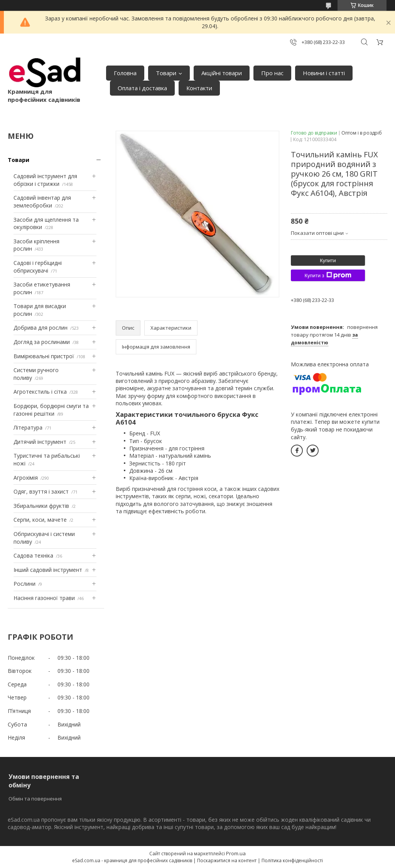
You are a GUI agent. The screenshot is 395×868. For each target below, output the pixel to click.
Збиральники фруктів (41, 506)
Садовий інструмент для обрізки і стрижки (45, 180)
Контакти (199, 88)
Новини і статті (324, 73)
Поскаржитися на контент (227, 860)
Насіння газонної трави (44, 598)
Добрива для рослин (41, 328)
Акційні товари (222, 73)
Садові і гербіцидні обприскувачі (38, 267)
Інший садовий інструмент (48, 570)
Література (28, 427)
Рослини (24, 584)
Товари (166, 73)
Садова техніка (33, 555)
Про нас (272, 73)
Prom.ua (236, 853)
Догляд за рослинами (42, 342)
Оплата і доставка (142, 88)
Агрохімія (26, 478)
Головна (125, 73)
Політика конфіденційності (292, 860)
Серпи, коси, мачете (40, 520)
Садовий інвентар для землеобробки (42, 201)
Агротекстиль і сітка (40, 392)
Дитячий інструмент (40, 442)
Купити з (328, 275)
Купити (328, 260)
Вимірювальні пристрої (44, 356)
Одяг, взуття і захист (41, 491)
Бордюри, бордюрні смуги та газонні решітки (51, 410)
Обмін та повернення (35, 799)
